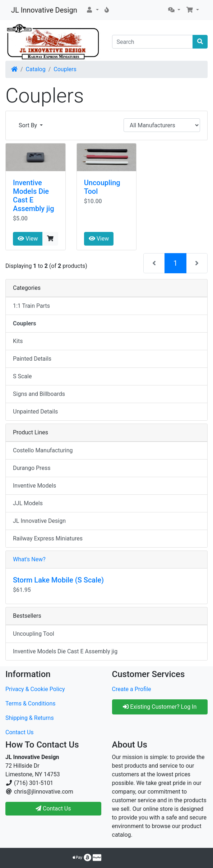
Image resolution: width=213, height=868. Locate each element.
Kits (18, 341)
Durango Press (32, 468)
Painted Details (32, 359)
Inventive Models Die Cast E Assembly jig (65, 651)
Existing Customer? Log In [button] (160, 707)
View (28, 239)
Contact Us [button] (53, 808)
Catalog (36, 69)
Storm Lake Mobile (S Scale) (58, 580)
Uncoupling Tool (34, 634)
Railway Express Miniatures (48, 538)
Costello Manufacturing (43, 450)
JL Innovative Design (44, 10)
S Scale (22, 376)
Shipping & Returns (30, 718)
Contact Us (20, 732)
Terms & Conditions (31, 703)
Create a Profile (132, 689)
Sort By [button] (29, 125)
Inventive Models (34, 486)
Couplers (65, 69)
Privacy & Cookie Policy (35, 689)
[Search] (153, 42)
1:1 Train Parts (31, 306)
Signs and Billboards (39, 394)
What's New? (29, 559)
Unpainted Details (35, 412)
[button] (92, 10)
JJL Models (28, 503)
